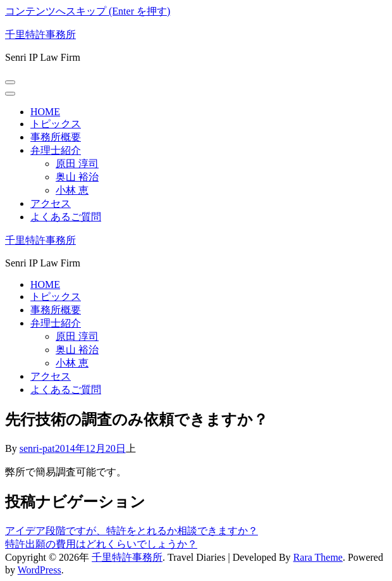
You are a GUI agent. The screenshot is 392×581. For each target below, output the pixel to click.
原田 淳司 (77, 164)
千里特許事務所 (40, 34)
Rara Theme (318, 557)
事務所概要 (56, 137)
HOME (45, 112)
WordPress (40, 570)
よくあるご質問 (66, 217)
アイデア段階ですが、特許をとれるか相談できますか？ (132, 531)
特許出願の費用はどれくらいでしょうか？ (101, 544)
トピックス (56, 124)
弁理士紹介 (56, 150)
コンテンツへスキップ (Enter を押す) (88, 11)
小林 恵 (72, 190)
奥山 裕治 (77, 177)
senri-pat (37, 448)
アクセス (51, 203)
